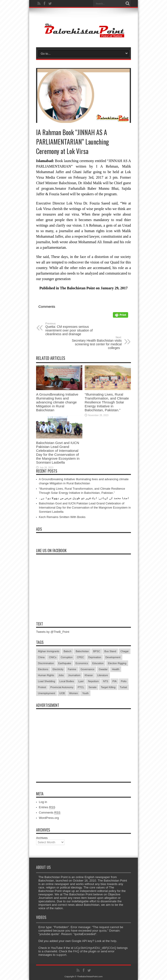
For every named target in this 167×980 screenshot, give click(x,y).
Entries (47, 807)
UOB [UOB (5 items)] (62, 693)
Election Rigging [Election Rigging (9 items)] (117, 663)
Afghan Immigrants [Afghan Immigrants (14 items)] (49, 651)
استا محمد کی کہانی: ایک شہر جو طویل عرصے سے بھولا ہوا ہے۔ (84, 498)
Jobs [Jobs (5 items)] (61, 675)
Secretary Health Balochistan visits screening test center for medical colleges (93, 343)
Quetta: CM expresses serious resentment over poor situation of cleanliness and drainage (74, 329)
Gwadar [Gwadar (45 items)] (103, 669)
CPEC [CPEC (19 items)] (80, 657)
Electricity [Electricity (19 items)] (58, 669)
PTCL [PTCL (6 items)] (81, 687)
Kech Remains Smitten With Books (62, 517)
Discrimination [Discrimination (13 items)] (46, 663)
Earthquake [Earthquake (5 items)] (65, 663)
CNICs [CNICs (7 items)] (53, 657)
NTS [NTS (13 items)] (105, 681)
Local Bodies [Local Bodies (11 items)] (67, 681)
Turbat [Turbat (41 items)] (123, 687)
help (113, 941)
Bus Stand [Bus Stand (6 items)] (110, 651)
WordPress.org (49, 818)
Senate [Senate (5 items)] (93, 687)
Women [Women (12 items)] (74, 693)
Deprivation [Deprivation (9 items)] (95, 657)
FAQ (76, 951)
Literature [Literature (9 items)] (102, 675)
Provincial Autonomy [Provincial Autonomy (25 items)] (62, 687)
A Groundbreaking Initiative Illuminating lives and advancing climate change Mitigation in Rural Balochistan (57, 402)
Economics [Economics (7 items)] (82, 663)
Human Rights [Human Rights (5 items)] (46, 675)
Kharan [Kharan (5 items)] (89, 675)
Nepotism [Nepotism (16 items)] (93, 681)
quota (103, 931)
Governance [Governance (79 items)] (87, 669)
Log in (43, 802)
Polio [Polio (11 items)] (124, 681)
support (61, 955)
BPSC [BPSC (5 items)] (97, 651)
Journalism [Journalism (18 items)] (74, 675)
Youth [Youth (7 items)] (85, 693)
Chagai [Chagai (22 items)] (125, 651)
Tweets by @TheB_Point (53, 632)
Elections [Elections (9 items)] (43, 669)
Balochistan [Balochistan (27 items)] (82, 651)
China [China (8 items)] (41, 657)
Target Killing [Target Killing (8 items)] (108, 687)
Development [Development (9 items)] (113, 657)
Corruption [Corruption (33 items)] (66, 657)
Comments (50, 813)
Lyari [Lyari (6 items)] (81, 681)
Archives (42, 838)
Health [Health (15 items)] (116, 669)
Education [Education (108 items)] (98, 663)
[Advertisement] (83, 740)
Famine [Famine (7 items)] (72, 669)
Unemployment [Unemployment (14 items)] (46, 693)
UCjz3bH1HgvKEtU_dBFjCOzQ (95, 948)
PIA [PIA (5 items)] (114, 681)
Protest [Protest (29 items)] (42, 687)
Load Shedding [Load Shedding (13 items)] (46, 681)
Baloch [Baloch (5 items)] (68, 651)
